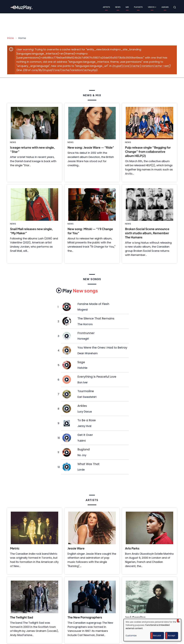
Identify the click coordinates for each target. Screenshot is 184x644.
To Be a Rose (87, 420)
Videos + (152, 7)
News (118, 7)
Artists (106, 7)
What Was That (88, 464)
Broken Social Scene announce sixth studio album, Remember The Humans (147, 233)
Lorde (81, 470)
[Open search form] (175, 7)
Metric (15, 548)
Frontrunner (86, 333)
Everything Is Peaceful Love (97, 377)
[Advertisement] (93, 24)
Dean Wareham (88, 353)
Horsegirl (83, 339)
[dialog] (152, 630)
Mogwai (83, 310)
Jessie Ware (76, 548)
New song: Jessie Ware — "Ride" (91, 147)
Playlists (138, 7)
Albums (165, 7)
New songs (77, 291)
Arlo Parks (132, 548)
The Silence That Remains (96, 318)
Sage (81, 362)
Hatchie (82, 368)
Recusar (157, 636)
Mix (127, 7)
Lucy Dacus (85, 412)
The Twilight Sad (22, 617)
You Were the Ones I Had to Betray (102, 348)
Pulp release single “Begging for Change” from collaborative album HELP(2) (148, 152)
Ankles (82, 406)
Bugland (84, 449)
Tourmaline (86, 391)
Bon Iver (83, 382)
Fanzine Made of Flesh (93, 304)
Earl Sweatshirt (87, 397)
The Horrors (85, 324)
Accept (172, 636)
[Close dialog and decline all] (179, 621)
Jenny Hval (84, 426)
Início (11, 38)
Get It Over (85, 435)
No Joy (82, 455)
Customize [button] (131, 636)
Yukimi (82, 441)
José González (135, 617)
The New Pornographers (85, 617)
